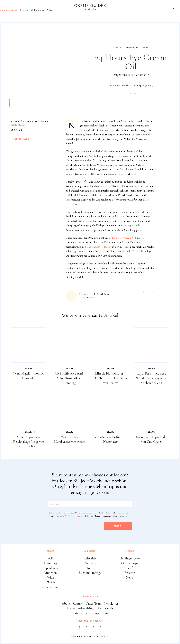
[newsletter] (101, 629)
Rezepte (30, 15)
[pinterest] (94, 629)
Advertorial (131, 94)
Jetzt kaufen (22, 139)
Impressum (101, 613)
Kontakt (78, 604)
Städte (9, 9)
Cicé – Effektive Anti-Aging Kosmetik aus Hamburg (70, 378)
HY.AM (107, 637)
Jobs (98, 608)
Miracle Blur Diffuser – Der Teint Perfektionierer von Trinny (110, 378)
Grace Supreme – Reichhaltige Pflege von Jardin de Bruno (29, 442)
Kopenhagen (50, 568)
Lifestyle (46, 9)
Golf (130, 568)
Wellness (90, 563)
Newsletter (111, 604)
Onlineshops (43, 15)
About (66, 604)
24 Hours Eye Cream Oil (122, 238)
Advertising (86, 608)
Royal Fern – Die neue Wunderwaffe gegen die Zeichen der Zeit (151, 378)
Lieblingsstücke (14, 15)
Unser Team (94, 604)
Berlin (50, 558)
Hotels (90, 568)
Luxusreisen (27, 9)
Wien (50, 577)
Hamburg (50, 563)
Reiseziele (90, 558)
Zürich (50, 582)
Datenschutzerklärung (76, 516)
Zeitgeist (56, 15)
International (51, 587)
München (51, 573)
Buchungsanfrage (90, 573)
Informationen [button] (90, 596)
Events (71, 608)
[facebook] (79, 629)
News (130, 577)
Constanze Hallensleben (120, 85)
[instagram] (86, 629)
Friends (108, 608)
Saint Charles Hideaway (98, 247)
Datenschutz (81, 613)
